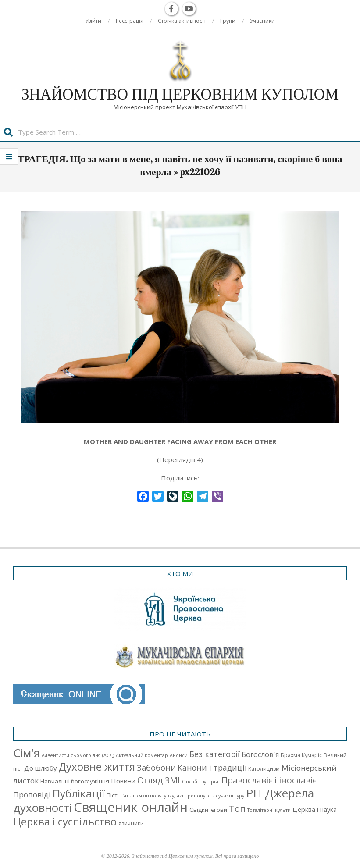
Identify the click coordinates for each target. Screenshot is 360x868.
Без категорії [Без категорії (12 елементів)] (215, 754)
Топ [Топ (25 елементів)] (237, 808)
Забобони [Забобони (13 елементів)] (156, 768)
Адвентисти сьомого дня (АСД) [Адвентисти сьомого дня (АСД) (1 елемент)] (78, 755)
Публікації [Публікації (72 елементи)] (79, 793)
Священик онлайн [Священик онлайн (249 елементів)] (131, 807)
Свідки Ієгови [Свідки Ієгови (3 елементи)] (208, 810)
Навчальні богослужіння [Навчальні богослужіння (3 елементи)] (75, 781)
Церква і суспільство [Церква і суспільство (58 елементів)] (65, 822)
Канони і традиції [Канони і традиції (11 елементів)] (212, 768)
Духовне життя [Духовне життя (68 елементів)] (97, 767)
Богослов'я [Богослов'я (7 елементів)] (260, 754)
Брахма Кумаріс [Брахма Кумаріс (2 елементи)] (301, 755)
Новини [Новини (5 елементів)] (123, 781)
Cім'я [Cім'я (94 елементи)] (27, 753)
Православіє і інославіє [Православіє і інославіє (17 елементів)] (269, 780)
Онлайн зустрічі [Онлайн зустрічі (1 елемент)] (201, 782)
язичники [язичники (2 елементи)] (131, 824)
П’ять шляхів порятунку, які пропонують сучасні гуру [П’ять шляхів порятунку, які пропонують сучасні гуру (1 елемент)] (182, 796)
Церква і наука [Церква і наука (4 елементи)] (315, 809)
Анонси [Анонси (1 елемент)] (179, 755)
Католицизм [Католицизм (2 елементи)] (264, 769)
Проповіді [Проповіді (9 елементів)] (32, 795)
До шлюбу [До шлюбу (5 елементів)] (40, 768)
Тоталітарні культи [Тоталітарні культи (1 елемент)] (269, 810)
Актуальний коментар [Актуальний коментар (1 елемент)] (142, 755)
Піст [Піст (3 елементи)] (112, 795)
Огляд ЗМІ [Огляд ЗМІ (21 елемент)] (159, 780)
